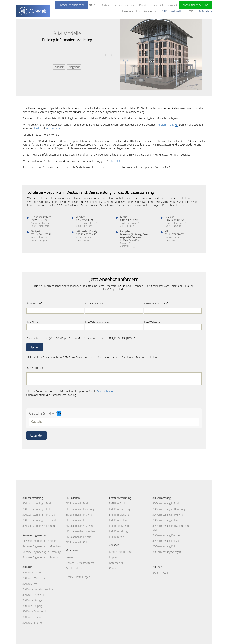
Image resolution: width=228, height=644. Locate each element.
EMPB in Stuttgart (119, 520)
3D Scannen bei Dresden (80, 531)
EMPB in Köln (117, 537)
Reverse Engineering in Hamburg (41, 552)
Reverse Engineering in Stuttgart (41, 557)
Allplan (162, 125)
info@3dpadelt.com (72, 5)
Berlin (96, 5)
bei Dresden (143, 5)
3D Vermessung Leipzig (166, 541)
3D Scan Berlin (161, 573)
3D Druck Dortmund (34, 611)
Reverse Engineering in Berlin (39, 541)
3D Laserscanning (129, 11)
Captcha (36, 413)
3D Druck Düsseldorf (34, 595)
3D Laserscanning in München (40, 515)
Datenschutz (116, 563)
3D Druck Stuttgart (33, 600)
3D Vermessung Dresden (167, 535)
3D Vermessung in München (169, 515)
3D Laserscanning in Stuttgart (39, 520)
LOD (190, 11)
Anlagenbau (151, 11)
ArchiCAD (172, 125)
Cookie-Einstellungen (78, 577)
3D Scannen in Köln (77, 542)
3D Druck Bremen (33, 623)
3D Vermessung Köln (164, 546)
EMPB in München (120, 515)
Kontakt (113, 568)
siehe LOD (114, 161)
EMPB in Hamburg (120, 509)
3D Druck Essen (31, 617)
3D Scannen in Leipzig (79, 537)
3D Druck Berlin (32, 572)
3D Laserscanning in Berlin (38, 503)
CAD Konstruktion (173, 11)
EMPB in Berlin (118, 503)
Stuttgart (106, 5)
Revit (37, 128)
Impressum (116, 557)
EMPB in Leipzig (118, 531)
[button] (59, 413)
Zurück (59, 67)
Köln (162, 5)
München (129, 5)
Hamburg (117, 5)
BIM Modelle (204, 11)
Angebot (74, 67)
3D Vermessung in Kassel (167, 520)
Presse (70, 557)
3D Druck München (34, 578)
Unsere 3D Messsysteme (80, 563)
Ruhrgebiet (172, 5)
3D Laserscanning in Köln (37, 509)
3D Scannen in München (80, 515)
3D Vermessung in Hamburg (169, 509)
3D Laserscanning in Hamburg (40, 526)
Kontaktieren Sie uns (195, 5)
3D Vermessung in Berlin (167, 503)
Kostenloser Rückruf (121, 552)
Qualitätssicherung (76, 568)
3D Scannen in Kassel (78, 520)
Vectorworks (53, 128)
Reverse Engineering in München (41, 546)
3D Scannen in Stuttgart (79, 526)
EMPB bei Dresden (120, 526)
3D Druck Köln (31, 584)
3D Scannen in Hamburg (80, 509)
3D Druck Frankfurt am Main (39, 589)
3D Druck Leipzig (32, 606)
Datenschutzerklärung (110, 391)
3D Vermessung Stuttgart (167, 552)
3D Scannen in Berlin (78, 503)
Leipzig (154, 5)
